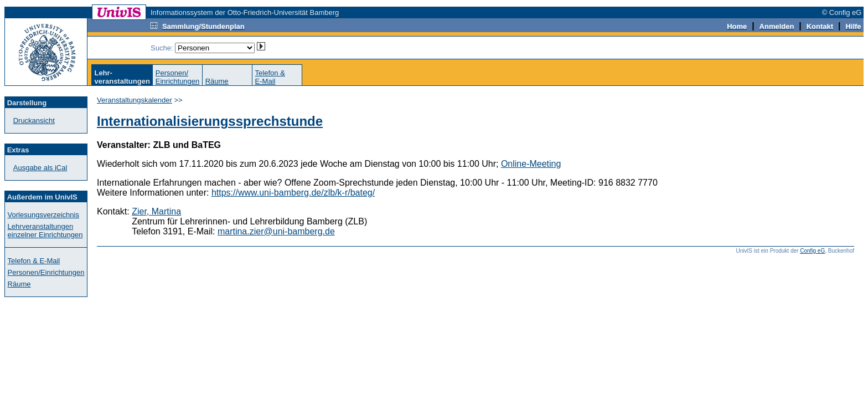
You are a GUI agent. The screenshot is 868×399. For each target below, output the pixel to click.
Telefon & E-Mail (34, 261)
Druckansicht (34, 121)
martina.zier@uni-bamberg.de (276, 231)
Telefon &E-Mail (270, 77)
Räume (217, 81)
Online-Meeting (531, 164)
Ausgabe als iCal (40, 168)
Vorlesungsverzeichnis (43, 215)
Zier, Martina (156, 211)
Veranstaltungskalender (135, 100)
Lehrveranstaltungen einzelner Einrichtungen (45, 231)
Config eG (812, 251)
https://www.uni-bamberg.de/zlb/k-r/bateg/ (293, 193)
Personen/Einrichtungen (178, 77)
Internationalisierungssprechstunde (210, 121)
